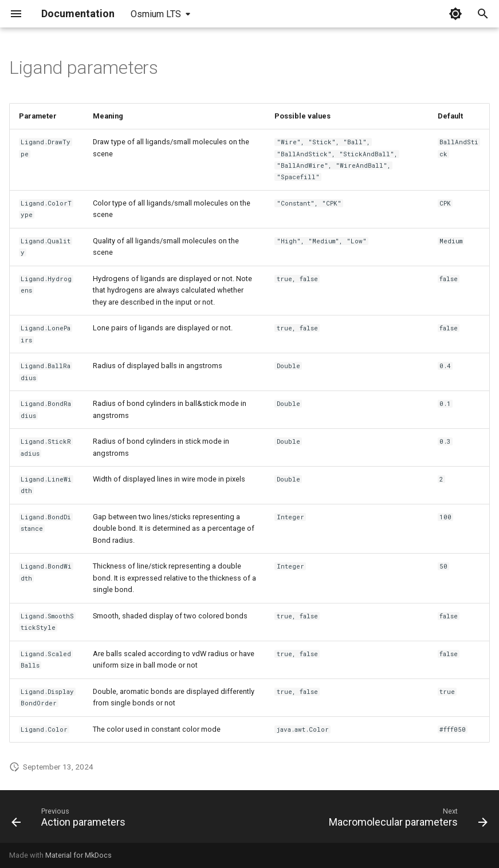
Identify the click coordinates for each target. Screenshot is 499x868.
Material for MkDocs (78, 855)
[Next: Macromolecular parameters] (406, 820)
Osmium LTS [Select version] (156, 14)
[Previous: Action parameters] (70, 820)
